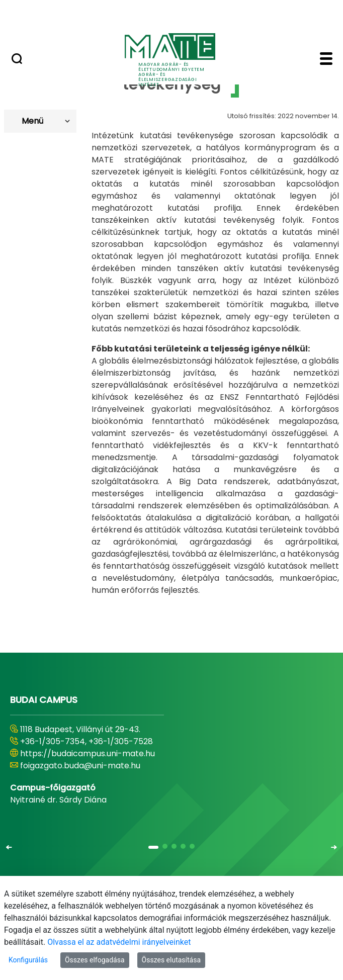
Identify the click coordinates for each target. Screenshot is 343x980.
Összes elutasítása (171, 960)
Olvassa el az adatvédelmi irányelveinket (119, 942)
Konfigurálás (28, 960)
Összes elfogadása (95, 960)
